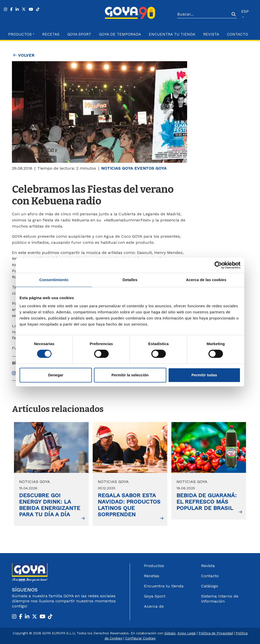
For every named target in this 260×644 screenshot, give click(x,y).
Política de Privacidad (216, 633)
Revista (211, 34)
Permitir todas (204, 375)
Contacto (238, 34)
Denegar (56, 375)
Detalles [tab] (130, 280)
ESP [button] (245, 11)
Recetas (51, 34)
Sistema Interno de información (220, 599)
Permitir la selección (130, 375)
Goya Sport (79, 34)
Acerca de (154, 606)
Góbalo (170, 633)
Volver (24, 55)
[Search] (204, 14)
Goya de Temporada (120, 34)
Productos (154, 566)
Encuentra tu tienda (164, 586)
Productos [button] (20, 34)
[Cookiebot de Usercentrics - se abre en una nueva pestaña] (218, 265)
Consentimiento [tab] (54, 280)
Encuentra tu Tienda (172, 34)
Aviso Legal (187, 633)
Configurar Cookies (140, 638)
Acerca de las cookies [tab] (206, 280)
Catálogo (210, 586)
